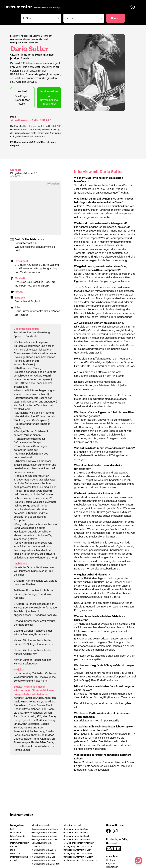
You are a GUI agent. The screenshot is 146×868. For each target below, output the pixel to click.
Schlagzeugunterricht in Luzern (78, 857)
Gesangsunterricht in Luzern (45, 840)
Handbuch (15, 854)
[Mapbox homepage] (53, 184)
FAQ (12, 829)
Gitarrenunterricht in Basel (76, 836)
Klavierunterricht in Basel (43, 857)
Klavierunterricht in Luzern (44, 860)
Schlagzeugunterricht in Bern (77, 850)
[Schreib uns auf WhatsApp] (139, 861)
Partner (14, 847)
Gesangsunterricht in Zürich (45, 829)
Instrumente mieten (20, 843)
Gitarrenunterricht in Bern (76, 833)
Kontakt (14, 860)
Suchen (116, 18)
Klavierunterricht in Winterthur (46, 864)
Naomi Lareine (22, 673)
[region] (36, 208)
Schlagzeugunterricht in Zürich (78, 847)
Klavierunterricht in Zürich (44, 850)
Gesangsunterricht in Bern (44, 833)
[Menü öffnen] (139, 7)
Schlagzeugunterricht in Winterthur (80, 860)
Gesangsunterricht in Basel (44, 836)
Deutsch (110, 860)
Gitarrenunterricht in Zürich (76, 829)
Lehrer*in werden (18, 836)
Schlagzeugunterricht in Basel (78, 854)
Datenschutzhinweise (20, 857)
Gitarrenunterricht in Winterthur (78, 843)
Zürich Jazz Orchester (44, 673)
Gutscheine (16, 833)
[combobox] (41, 18)
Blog (13, 850)
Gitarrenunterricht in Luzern (76, 840)
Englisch (110, 864)
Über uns (14, 840)
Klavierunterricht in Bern (43, 854)
